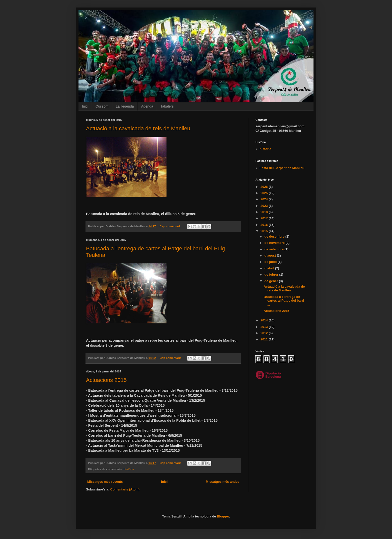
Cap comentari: (170, 226)
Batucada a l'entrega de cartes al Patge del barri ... (284, 301)
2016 (265, 225)
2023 (265, 206)
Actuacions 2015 (106, 380)
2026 (265, 187)
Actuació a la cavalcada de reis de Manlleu (138, 128)
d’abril (270, 268)
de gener (272, 281)
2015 (265, 231)
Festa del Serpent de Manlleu (282, 168)
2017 (265, 218)
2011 (265, 339)
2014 (265, 320)
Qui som (102, 106)
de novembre (275, 243)
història (129, 469)
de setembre (274, 249)
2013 (265, 327)
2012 (265, 333)
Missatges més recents (105, 482)
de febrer (272, 275)
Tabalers (167, 106)
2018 (265, 212)
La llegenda (125, 106)
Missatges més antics (222, 482)
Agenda (147, 106)
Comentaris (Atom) (125, 489)
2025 (265, 193)
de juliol (271, 262)
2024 (265, 199)
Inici (85, 106)
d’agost (271, 255)
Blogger (223, 516)
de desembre (275, 236)
